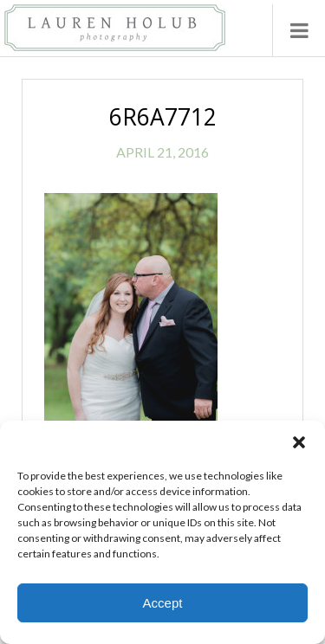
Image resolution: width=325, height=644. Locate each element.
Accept (163, 603)
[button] (299, 442)
